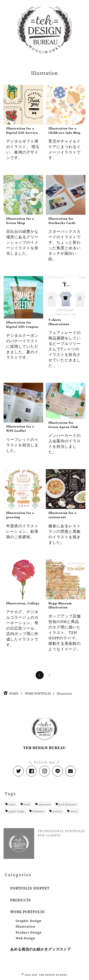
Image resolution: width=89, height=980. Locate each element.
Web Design (25, 938)
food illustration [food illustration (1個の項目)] (68, 804)
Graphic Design (28, 921)
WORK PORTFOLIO (28, 912)
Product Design (29, 932)
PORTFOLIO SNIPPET (30, 888)
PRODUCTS (21, 900)
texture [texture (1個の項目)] (74, 811)
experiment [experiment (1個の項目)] (44, 804)
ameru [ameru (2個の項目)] (12, 804)
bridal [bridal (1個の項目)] (27, 804)
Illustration (25, 926)
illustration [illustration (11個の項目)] (38, 811)
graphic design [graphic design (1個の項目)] (16, 811)
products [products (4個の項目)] (57, 811)
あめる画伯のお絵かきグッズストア (41, 949)
